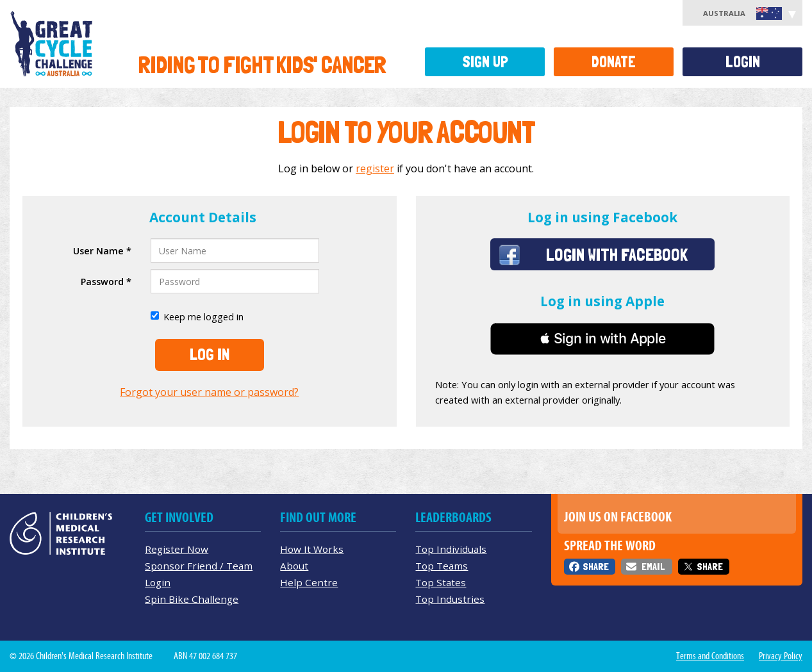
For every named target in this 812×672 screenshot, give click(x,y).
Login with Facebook (617, 254)
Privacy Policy (781, 656)
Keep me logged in (197, 317)
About (294, 566)
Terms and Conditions (710, 656)
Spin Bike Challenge (192, 599)
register (375, 168)
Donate (614, 62)
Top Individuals (451, 549)
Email (653, 567)
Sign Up (485, 62)
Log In (210, 354)
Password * (106, 282)
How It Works (312, 549)
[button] (602, 339)
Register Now (177, 549)
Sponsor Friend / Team (199, 566)
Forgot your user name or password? (209, 392)
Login (743, 62)
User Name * (102, 251)
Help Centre (309, 582)
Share (596, 567)
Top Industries (450, 599)
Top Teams (442, 566)
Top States (441, 582)
